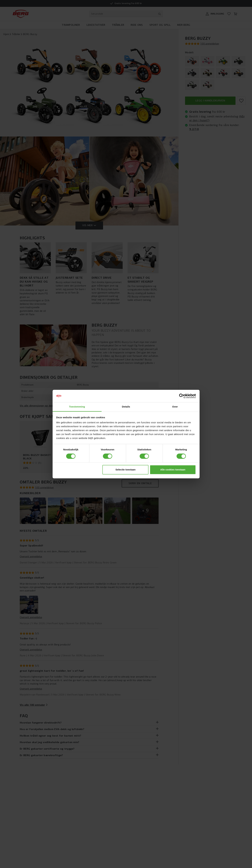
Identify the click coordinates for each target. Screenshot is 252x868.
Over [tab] (175, 407)
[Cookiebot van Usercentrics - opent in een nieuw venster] (182, 396)
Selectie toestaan (126, 470)
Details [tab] (126, 407)
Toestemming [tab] (77, 407)
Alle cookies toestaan (173, 470)
